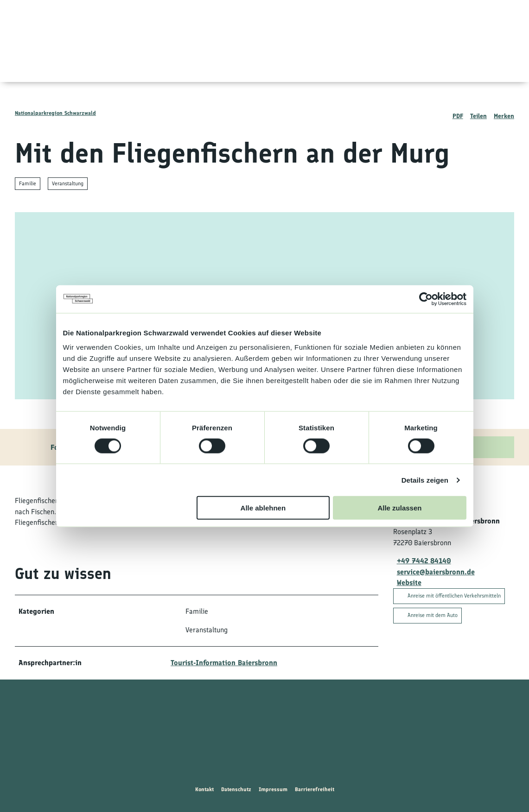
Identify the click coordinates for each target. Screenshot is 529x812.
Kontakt (204, 789)
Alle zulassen (399, 508)
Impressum (273, 789)
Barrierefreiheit (315, 789)
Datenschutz (236, 789)
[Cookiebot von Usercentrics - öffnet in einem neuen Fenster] (426, 299)
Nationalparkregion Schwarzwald (55, 113)
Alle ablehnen (263, 508)
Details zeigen (425, 480)
